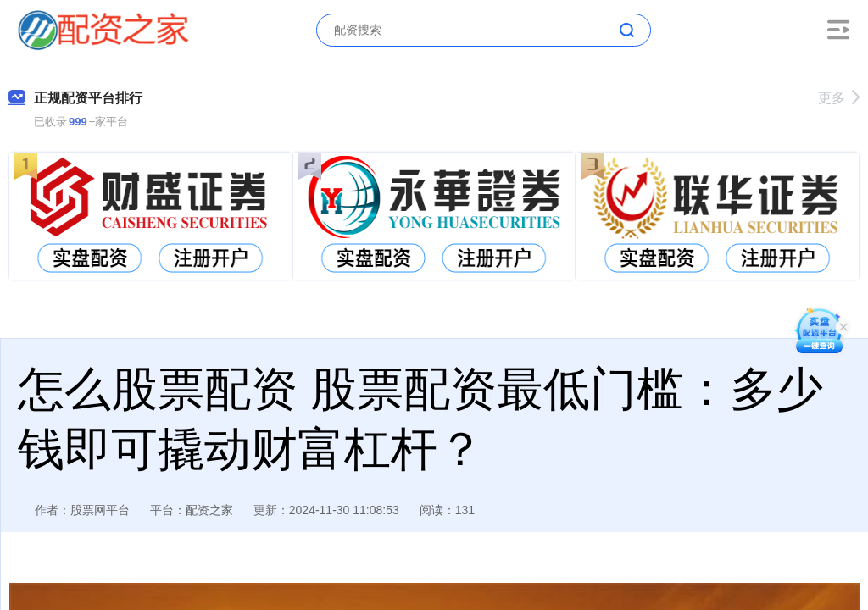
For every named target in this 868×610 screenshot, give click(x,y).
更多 (839, 98)
